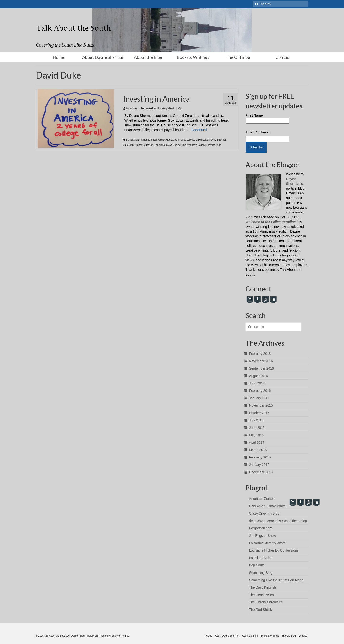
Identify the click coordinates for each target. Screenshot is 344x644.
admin (133, 108)
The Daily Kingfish (263, 587)
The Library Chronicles (266, 602)
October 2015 (259, 413)
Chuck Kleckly (166, 140)
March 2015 (258, 450)
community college (184, 140)
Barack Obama (134, 140)
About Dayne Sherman (103, 57)
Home (58, 57)
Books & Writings (193, 57)
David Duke (202, 140)
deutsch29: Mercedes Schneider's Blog (278, 521)
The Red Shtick (261, 610)
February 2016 (260, 391)
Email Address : (258, 132)
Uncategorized (165, 108)
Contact (283, 57)
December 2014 (261, 472)
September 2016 (262, 368)
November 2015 (261, 405)
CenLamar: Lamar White (267, 506)
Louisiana (160, 145)
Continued (199, 130)
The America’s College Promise (198, 145)
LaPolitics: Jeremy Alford (267, 543)
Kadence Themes (120, 636)
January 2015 (259, 465)
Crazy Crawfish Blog (264, 513)
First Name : (267, 119)
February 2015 (260, 457)
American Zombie (262, 499)
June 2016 (257, 383)
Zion (219, 145)
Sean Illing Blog (261, 573)
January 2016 (259, 398)
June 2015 (257, 428)
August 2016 (259, 376)
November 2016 (261, 361)
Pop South (257, 565)
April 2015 (257, 442)
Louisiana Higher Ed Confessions (274, 550)
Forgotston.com (261, 528)
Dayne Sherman (218, 140)
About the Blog (148, 57)
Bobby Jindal (150, 140)
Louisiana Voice (261, 558)
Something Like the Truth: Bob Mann (276, 580)
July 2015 (256, 420)
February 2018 (260, 354)
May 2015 (256, 435)
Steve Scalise (173, 145)
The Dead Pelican (262, 595)
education (128, 145)
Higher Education (144, 145)
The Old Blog (238, 57)
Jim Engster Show (263, 536)
